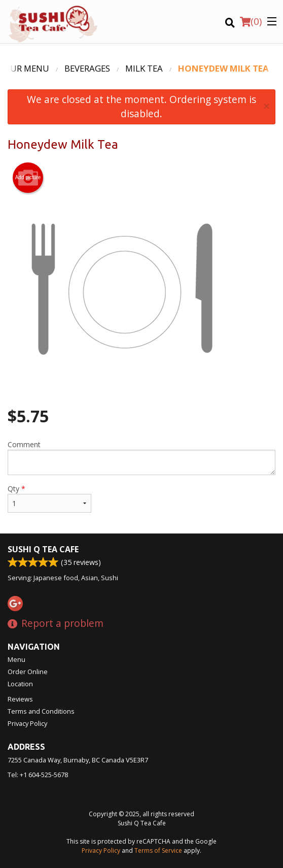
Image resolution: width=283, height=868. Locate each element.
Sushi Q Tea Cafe (43, 549)
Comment (141, 457)
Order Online (28, 672)
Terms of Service (158, 850)
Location (20, 684)
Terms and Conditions (41, 711)
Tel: (38, 775)
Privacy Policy (27, 723)
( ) (251, 21)
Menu (16, 659)
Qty (49, 498)
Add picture (28, 178)
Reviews (20, 699)
